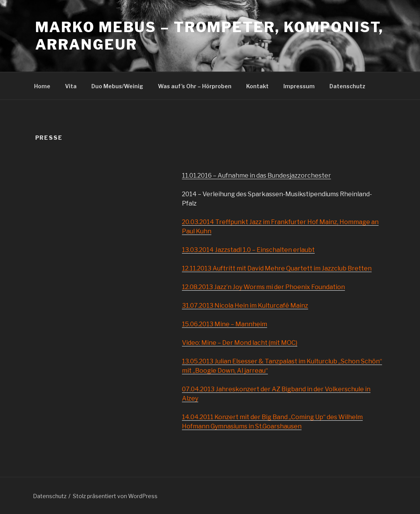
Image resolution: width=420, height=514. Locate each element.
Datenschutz (347, 86)
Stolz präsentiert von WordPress (115, 496)
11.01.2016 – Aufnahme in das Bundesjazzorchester (256, 176)
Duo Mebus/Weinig (117, 86)
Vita (71, 86)
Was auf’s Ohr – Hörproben (195, 86)
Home (42, 86)
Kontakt (257, 86)
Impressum (299, 86)
